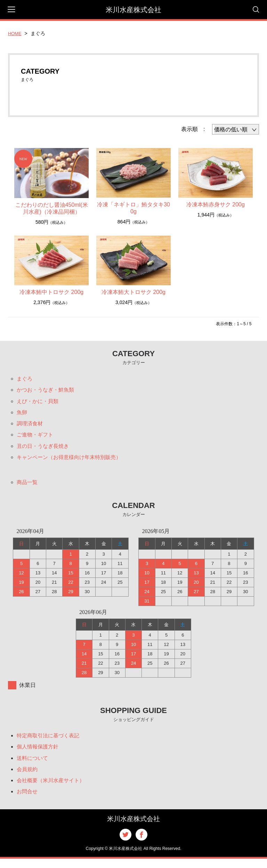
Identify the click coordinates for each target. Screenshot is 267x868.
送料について (33, 765)
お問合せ (28, 800)
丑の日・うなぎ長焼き (44, 450)
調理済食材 (31, 426)
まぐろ (25, 379)
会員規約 (28, 777)
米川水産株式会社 (133, 10)
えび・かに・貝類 (39, 403)
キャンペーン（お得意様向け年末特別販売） (72, 462)
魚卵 (22, 414)
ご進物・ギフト (36, 438)
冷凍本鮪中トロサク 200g (51, 292)
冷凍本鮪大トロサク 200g (133, 292)
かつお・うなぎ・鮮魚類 (47, 391)
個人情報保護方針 (39, 753)
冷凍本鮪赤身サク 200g (216, 204)
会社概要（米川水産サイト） (53, 789)
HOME (15, 33)
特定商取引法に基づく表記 (50, 741)
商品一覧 (28, 487)
